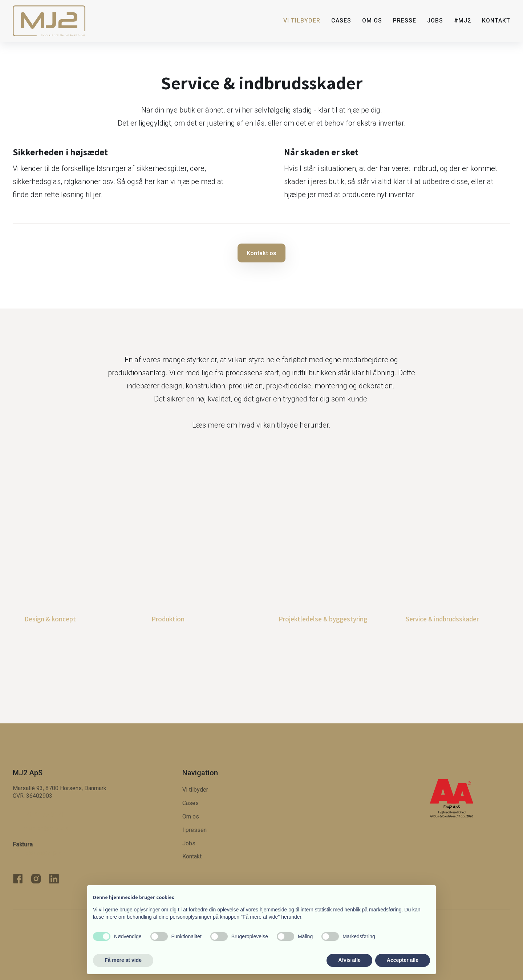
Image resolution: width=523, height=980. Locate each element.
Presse (405, 21)
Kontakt (496, 21)
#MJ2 (463, 21)
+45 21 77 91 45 (44, 815)
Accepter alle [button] (403, 960)
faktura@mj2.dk (44, 853)
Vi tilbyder (302, 21)
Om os (372, 21)
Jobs (435, 21)
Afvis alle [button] (349, 960)
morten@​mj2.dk (45, 828)
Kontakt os (261, 253)
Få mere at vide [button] (123, 960)
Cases (341, 21)
